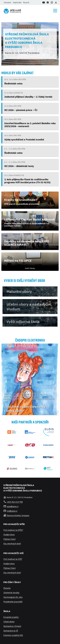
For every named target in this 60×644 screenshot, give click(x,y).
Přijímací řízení (9, 539)
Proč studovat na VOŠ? (13, 559)
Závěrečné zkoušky (11, 593)
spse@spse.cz (13, 506)
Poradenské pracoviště (13, 602)
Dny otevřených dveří (12, 544)
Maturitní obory (19, 292)
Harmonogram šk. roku (13, 597)
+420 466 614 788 (15, 502)
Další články (30, 268)
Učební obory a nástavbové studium (29, 307)
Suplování (17, 2)
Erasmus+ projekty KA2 (13, 635)
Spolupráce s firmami (12, 626)
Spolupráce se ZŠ (11, 631)
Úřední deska (9, 622)
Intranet (8, 2)
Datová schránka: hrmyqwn (18, 515)
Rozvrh (26, 2)
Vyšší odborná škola (23, 322)
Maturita (7, 588)
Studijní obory (9, 535)
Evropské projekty (11, 617)
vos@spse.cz (12, 511)
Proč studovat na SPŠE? (13, 530)
